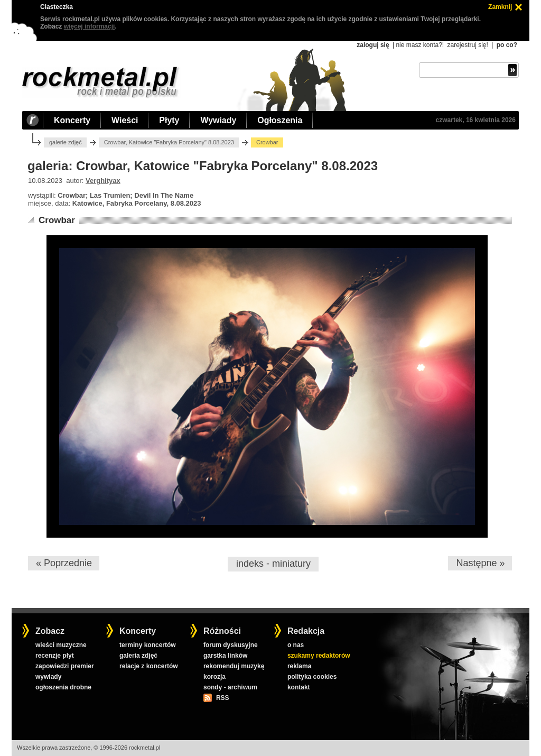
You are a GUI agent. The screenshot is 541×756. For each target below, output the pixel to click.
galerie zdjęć (66, 142)
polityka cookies (312, 677)
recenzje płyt (55, 656)
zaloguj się (373, 45)
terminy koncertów (148, 645)
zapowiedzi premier (65, 666)
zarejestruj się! (467, 45)
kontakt (299, 687)
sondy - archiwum (230, 687)
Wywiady (218, 120)
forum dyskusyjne (231, 645)
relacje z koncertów (149, 666)
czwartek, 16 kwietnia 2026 (476, 120)
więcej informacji (90, 26)
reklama (299, 666)
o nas (296, 645)
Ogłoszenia (280, 120)
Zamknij (500, 7)
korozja (214, 677)
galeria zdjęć (138, 656)
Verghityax (103, 181)
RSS (222, 698)
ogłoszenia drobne (63, 687)
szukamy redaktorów (319, 656)
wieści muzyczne (61, 645)
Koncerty (72, 120)
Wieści (125, 120)
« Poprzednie (64, 563)
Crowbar (57, 220)
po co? (507, 45)
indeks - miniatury (273, 564)
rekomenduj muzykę (234, 666)
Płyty (169, 120)
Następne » (480, 563)
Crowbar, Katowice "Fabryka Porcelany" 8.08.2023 (169, 142)
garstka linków (225, 656)
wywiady (48, 677)
